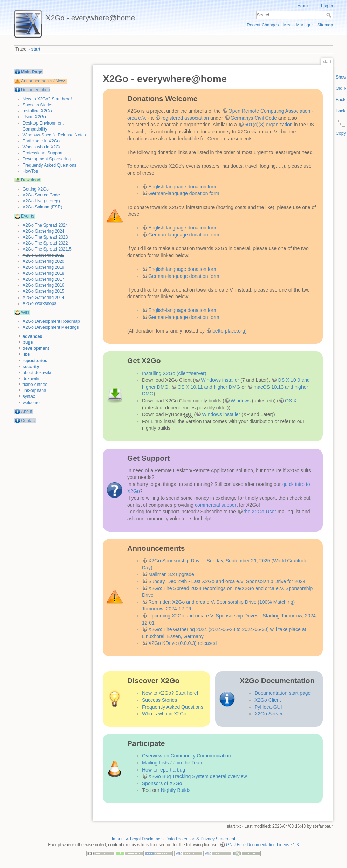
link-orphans (35, 390)
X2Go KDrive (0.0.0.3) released (182, 643)
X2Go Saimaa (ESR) (43, 207)
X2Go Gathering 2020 (44, 261)
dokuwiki (31, 379)
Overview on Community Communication (186, 756)
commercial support (216, 505)
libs (26, 354)
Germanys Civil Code (254, 118)
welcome (31, 403)
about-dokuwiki (37, 373)
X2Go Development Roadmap (51, 321)
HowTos (30, 171)
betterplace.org (229, 331)
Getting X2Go (36, 189)
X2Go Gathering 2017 (44, 279)
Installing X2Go (37, 111)
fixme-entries (35, 385)
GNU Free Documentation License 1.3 (263, 845)
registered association (185, 118)
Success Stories (38, 105)
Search (330, 15)
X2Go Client (268, 700)
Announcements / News (44, 81)
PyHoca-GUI (268, 707)
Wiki (25, 312)
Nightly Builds (176, 790)
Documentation (35, 90)
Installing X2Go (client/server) (174, 373)
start (36, 49)
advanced (33, 336)
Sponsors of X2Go (162, 783)
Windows (241, 401)
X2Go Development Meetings (51, 327)
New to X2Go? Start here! (47, 99)
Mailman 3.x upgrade (171, 574)
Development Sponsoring (47, 159)
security (31, 367)
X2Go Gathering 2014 (44, 298)
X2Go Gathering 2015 (44, 291)
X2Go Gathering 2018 (44, 273)
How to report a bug (164, 770)
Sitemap (325, 25)
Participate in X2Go (41, 141)
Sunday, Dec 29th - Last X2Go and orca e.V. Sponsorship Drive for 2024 (227, 581)
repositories (35, 361)
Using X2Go (34, 117)
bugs (28, 342)
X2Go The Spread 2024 (45, 225)
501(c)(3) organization (269, 125)
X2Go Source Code (41, 195)
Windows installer (220, 380)
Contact (28, 421)
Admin (304, 6)
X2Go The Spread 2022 (45, 243)
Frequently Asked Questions (50, 165)
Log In (327, 6)
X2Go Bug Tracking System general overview (198, 776)
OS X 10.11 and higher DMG (209, 387)
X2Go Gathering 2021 (44, 255)
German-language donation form (184, 193)
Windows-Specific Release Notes (54, 135)
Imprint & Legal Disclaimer (137, 839)
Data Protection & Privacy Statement (201, 839)
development (36, 348)
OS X (291, 401)
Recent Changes (263, 25)
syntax (29, 396)
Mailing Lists (155, 763)
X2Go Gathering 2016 (44, 285)
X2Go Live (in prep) (41, 201)
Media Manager (298, 25)
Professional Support (43, 153)
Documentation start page (283, 693)
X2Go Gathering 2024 (44, 231)
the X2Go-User (260, 512)
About (27, 412)
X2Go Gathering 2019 (44, 267)
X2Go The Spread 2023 (45, 237)
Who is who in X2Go (42, 147)
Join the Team (188, 763)
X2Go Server (269, 714)
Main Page (32, 72)
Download (30, 180)
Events (28, 216)
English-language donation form (183, 187)
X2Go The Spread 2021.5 (47, 249)
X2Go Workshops (40, 303)
